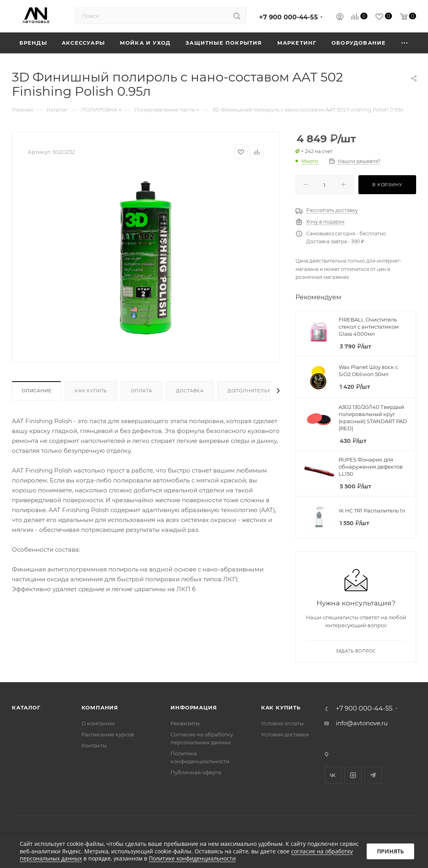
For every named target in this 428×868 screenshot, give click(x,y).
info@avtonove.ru (362, 723)
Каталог (26, 707)
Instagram (353, 775)
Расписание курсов (108, 734)
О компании (98, 723)
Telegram (373, 775)
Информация (194, 707)
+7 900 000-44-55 (289, 17)
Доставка (190, 391)
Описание (36, 391)
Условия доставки (285, 734)
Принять (390, 851)
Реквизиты (185, 723)
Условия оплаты (282, 723)
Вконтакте (333, 775)
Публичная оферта (196, 772)
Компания (100, 707)
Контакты (94, 745)
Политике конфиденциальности (192, 858)
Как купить (91, 391)
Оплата (142, 391)
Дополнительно (251, 391)
